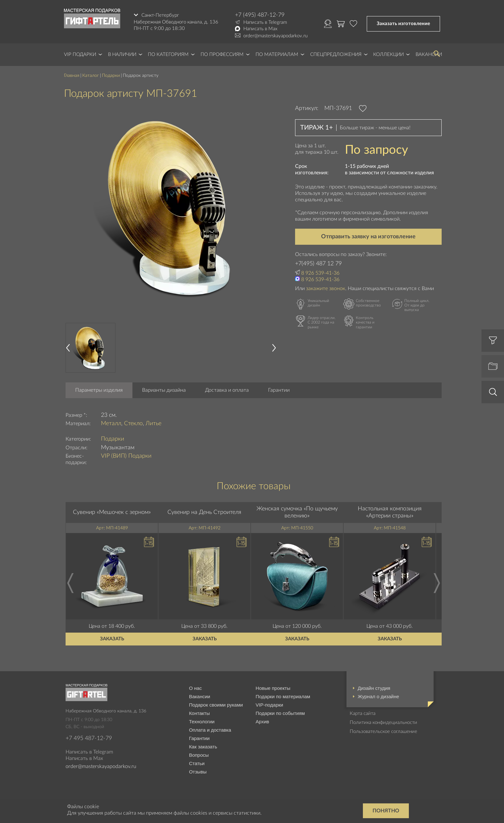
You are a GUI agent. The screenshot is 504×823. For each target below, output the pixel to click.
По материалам (277, 55)
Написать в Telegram (265, 22)
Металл (111, 424)
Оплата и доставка (210, 730)
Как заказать (203, 747)
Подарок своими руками (216, 705)
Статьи (197, 763)
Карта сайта (363, 713)
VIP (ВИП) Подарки (126, 456)
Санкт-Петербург (160, 15)
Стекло (133, 424)
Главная (72, 76)
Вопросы (199, 755)
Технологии (202, 722)
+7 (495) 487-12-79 (260, 15)
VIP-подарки (269, 705)
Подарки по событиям (280, 713)
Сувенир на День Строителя (204, 512)
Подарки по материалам (283, 696)
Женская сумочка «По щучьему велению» (297, 512)
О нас (195, 688)
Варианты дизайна (164, 390)
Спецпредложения (336, 55)
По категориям (168, 55)
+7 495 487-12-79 (89, 738)
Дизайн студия (374, 688)
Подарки (111, 76)
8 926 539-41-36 (320, 273)
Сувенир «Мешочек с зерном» (112, 512)
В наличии (122, 55)
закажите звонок (326, 288)
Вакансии (200, 696)
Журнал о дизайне (378, 696)
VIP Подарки (80, 55)
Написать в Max (260, 29)
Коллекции (388, 55)
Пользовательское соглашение (383, 732)
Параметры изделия (99, 390)
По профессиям (222, 55)
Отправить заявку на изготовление (368, 237)
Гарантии (279, 390)
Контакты (199, 713)
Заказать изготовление (403, 24)
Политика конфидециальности (383, 722)
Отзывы (198, 772)
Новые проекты (273, 688)
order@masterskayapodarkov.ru (275, 36)
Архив (262, 722)
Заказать (112, 639)
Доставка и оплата (227, 390)
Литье (153, 424)
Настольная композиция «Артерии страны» (390, 512)
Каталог (91, 76)
